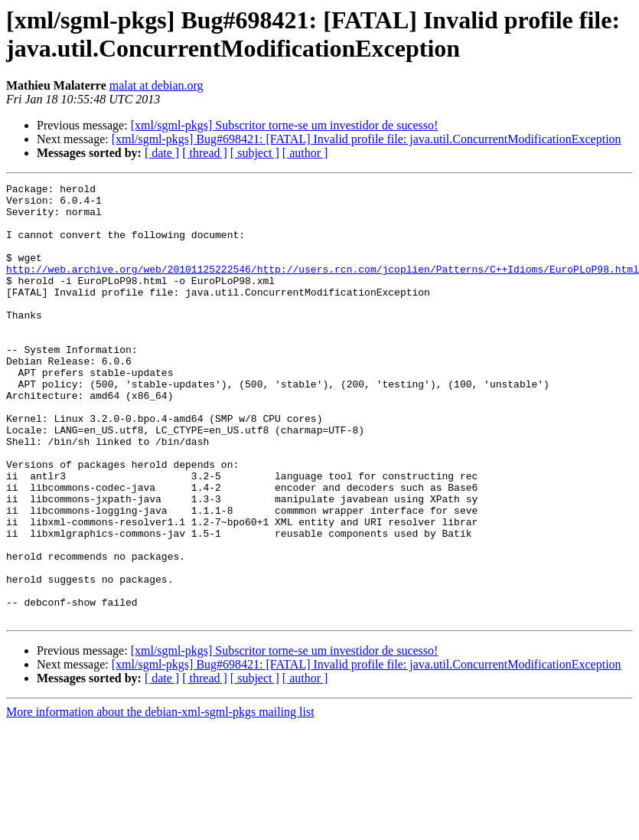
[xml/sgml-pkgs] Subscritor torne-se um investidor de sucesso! (285, 125)
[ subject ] (255, 153)
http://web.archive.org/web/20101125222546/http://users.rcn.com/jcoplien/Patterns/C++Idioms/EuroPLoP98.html (323, 287)
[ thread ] (205, 153)
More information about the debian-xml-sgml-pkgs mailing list (160, 799)
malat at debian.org (156, 85)
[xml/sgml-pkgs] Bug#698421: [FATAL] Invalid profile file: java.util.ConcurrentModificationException (367, 139)
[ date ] (162, 153)
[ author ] (305, 153)
